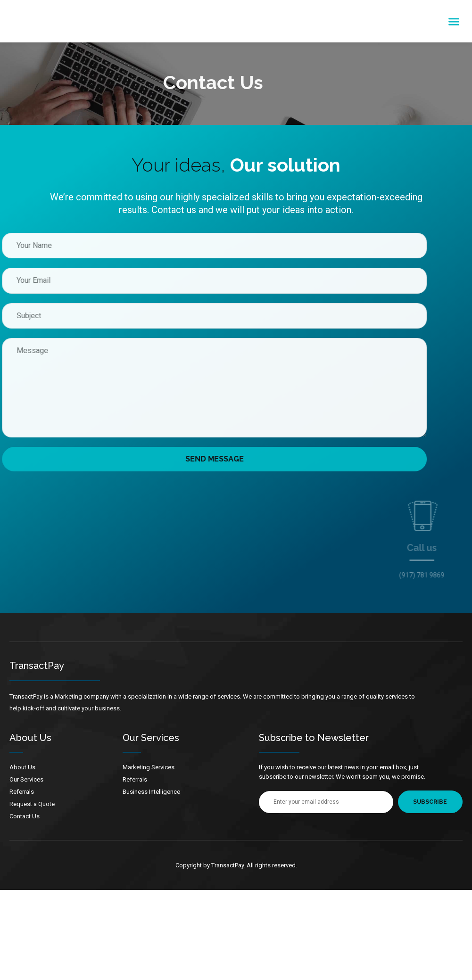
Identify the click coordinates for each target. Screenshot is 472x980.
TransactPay (37, 666)
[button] (454, 21)
